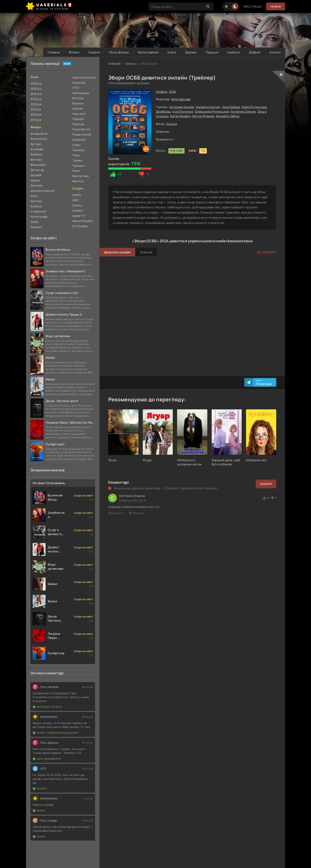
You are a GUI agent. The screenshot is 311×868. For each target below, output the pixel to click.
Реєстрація (253, 7)
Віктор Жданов (203, 116)
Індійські (234, 52)
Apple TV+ (79, 216)
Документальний (42, 191)
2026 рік (36, 83)
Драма (35, 180)
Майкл (40, 789)
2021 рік (36, 109)
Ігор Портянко (183, 111)
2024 (173, 92)
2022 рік (36, 104)
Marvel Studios (83, 221)
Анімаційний (39, 134)
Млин (39, 811)
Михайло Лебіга (228, 116)
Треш (76, 155)
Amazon (78, 211)
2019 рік (36, 120)
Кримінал (79, 83)
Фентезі (78, 181)
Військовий (38, 165)
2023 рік (36, 99)
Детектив (37, 170)
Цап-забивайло (47, 759)
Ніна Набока (231, 107)
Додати (266, 484)
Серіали (94, 52)
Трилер (77, 160)
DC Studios (80, 226)
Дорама (36, 175)
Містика (78, 98)
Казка (34, 222)
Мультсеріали (148, 52)
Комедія (36, 227)
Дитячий (36, 185)
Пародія (78, 119)
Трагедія (78, 150)
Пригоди (78, 124)
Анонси (275, 52)
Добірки (255, 52)
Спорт (77, 145)
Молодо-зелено (48, 707)
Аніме (172, 52)
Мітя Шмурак (181, 99)
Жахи (76, 171)
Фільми (74, 52)
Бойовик (36, 154)
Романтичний (82, 134)
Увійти (276, 7)
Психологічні (81, 129)
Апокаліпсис (39, 139)
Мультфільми (119, 52)
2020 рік (36, 115)
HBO (75, 200)
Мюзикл (78, 108)
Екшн (34, 196)
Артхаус (36, 144)
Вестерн (36, 160)
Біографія (37, 149)
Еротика (36, 201)
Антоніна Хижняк (182, 107)
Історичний (38, 211)
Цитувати (137, 513)
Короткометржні (84, 77)
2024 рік (36, 94)
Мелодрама (81, 93)
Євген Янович (181, 116)
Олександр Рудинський (212, 111)
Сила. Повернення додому (56, 733)
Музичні (78, 103)
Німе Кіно (79, 114)
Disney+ (78, 205)
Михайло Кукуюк (208, 107)
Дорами (191, 52)
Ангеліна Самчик (243, 111)
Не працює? (267, 252)
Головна (54, 52)
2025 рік (36, 89)
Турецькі (212, 52)
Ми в (264, 382)
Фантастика (80, 176)
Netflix (77, 195)
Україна (161, 92)
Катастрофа (39, 217)
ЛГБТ (76, 88)
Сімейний (79, 140)
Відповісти (116, 513)
